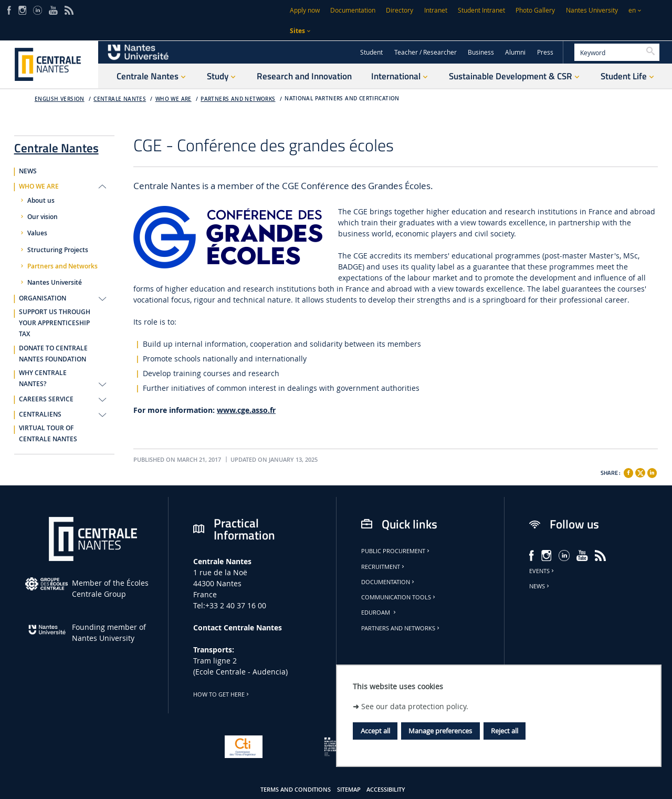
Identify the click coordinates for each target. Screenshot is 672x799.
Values (37, 233)
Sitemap (349, 790)
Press (545, 52)
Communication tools (399, 597)
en (632, 10)
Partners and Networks (238, 99)
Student (371, 52)
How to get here (222, 694)
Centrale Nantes (120, 99)
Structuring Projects (58, 250)
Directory (400, 10)
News (540, 586)
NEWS (28, 171)
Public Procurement (396, 551)
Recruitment (384, 567)
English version (60, 99)
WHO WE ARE (174, 99)
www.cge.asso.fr (246, 410)
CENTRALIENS (40, 414)
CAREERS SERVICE (46, 399)
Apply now (305, 10)
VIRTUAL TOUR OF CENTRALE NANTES (48, 434)
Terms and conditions (296, 790)
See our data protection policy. (415, 706)
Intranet (436, 10)
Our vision (43, 217)
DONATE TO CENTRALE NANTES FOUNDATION (53, 354)
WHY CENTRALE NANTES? (43, 378)
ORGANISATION (43, 298)
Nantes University (592, 10)
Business (481, 52)
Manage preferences (440, 731)
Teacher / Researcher (426, 52)
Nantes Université (55, 283)
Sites (297, 31)
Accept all (375, 731)
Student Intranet (481, 10)
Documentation (353, 10)
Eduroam (379, 613)
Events (542, 571)
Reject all (505, 731)
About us (41, 201)
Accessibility (386, 790)
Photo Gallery (535, 10)
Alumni (515, 52)
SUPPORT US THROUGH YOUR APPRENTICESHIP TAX (55, 323)
